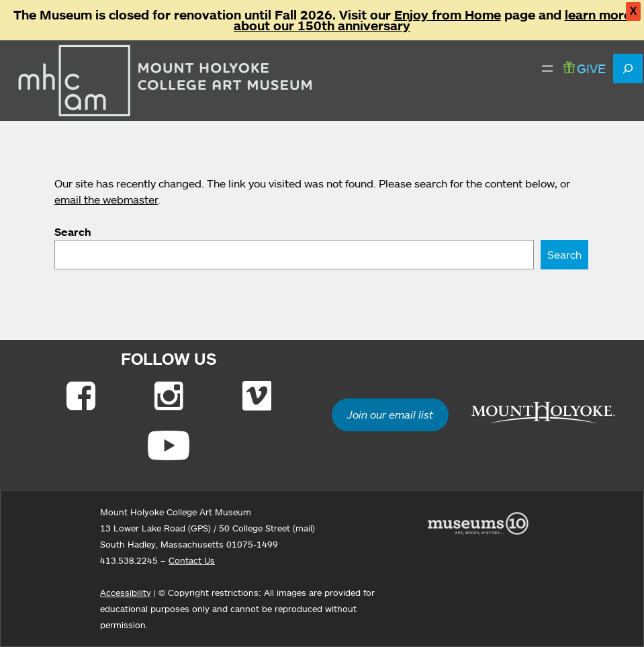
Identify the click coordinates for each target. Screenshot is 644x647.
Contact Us (192, 560)
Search (73, 232)
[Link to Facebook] (81, 396)
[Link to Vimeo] (257, 396)
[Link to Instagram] (169, 396)
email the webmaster (106, 200)
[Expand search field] (628, 69)
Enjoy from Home (448, 15)
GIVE (585, 68)
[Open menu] (547, 69)
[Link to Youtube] (169, 445)
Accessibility (126, 593)
